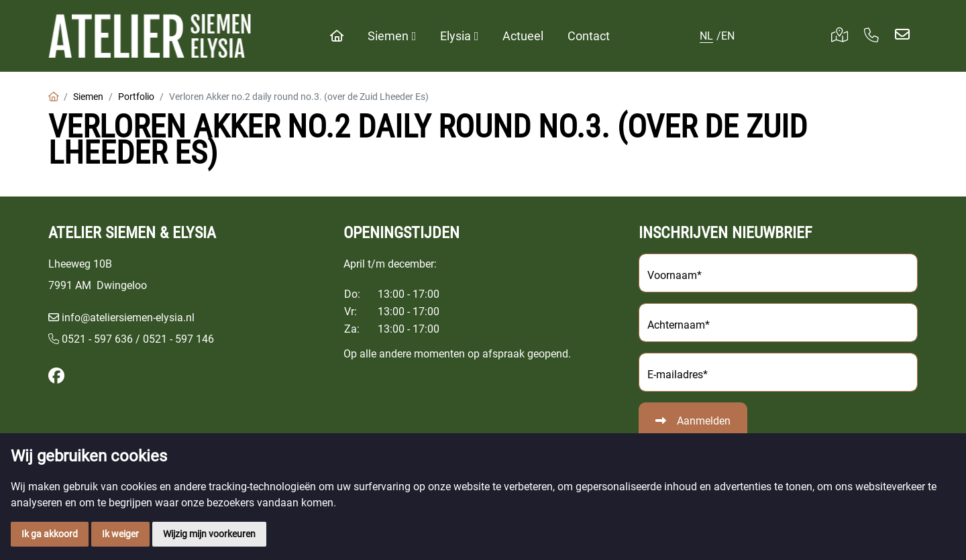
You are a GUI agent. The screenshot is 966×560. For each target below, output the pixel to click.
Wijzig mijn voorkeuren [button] (209, 534)
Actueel (523, 36)
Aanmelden (704, 421)
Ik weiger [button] (120, 534)
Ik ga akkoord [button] (50, 534)
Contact (589, 36)
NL (706, 36)
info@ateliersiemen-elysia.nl (128, 318)
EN (728, 36)
